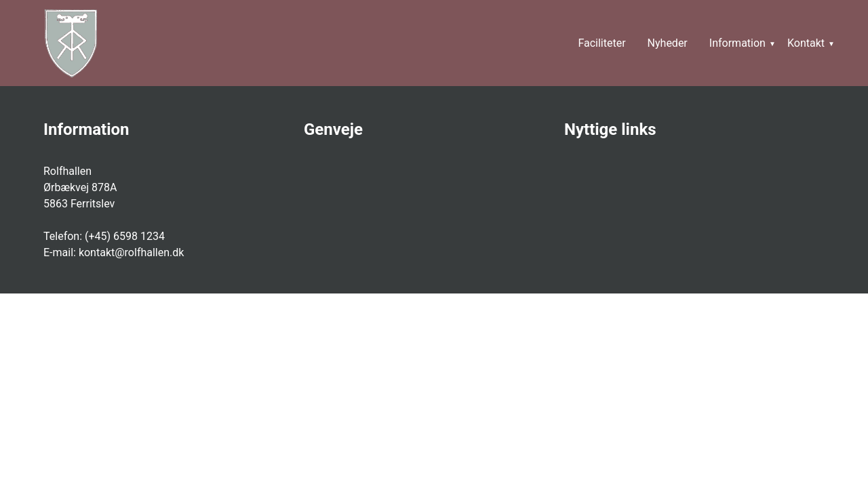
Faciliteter (601, 43)
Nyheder (668, 43)
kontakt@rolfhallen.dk (132, 252)
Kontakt (806, 43)
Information (737, 43)
